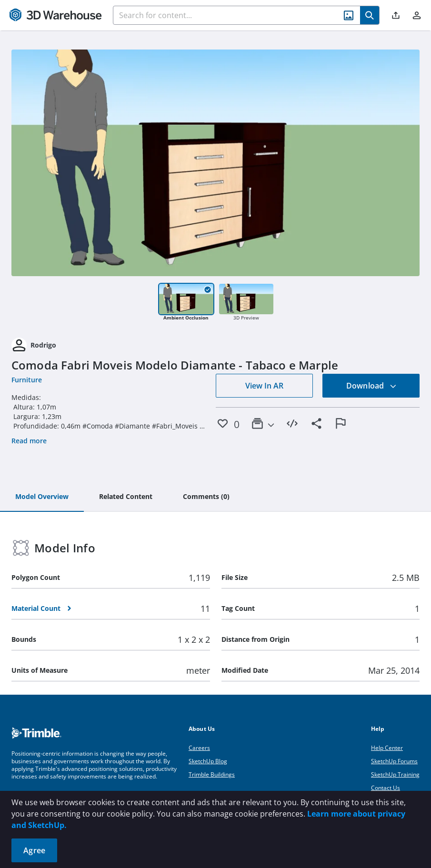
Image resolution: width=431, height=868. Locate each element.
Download (371, 386)
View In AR (264, 386)
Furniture (27, 380)
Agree (34, 850)
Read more (29, 441)
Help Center (387, 748)
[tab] (42, 497)
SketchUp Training (395, 774)
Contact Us (386, 788)
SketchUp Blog (208, 761)
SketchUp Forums (394, 761)
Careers (199, 748)
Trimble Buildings (212, 774)
